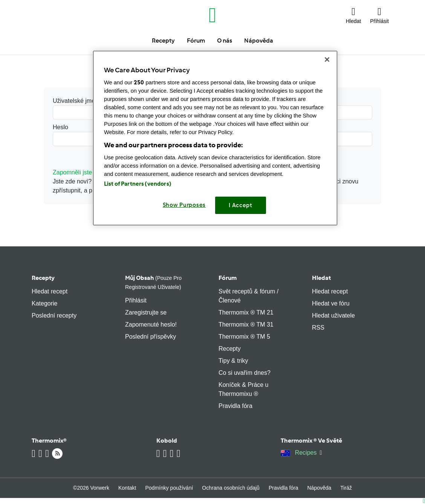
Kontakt (127, 488)
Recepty (43, 278)
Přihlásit (136, 300)
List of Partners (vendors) (138, 184)
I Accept (241, 205)
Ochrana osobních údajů (231, 488)
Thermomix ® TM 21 (246, 312)
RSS (318, 328)
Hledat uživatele (333, 315)
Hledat (321, 278)
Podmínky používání (169, 488)
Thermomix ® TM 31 (246, 325)
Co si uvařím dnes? (245, 373)
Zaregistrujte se (146, 312)
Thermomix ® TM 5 (244, 337)
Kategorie (45, 303)
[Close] (327, 60)
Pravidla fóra (235, 406)
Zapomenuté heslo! (151, 325)
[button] (353, 15)
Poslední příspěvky (151, 337)
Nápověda (320, 488)
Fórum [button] (196, 40)
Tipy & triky (233, 361)
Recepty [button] (163, 40)
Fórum (228, 278)
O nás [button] (225, 40)
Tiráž (346, 488)
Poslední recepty (54, 315)
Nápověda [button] (259, 40)
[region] (215, 138)
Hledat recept (50, 291)
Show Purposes (184, 205)
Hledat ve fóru (331, 303)
